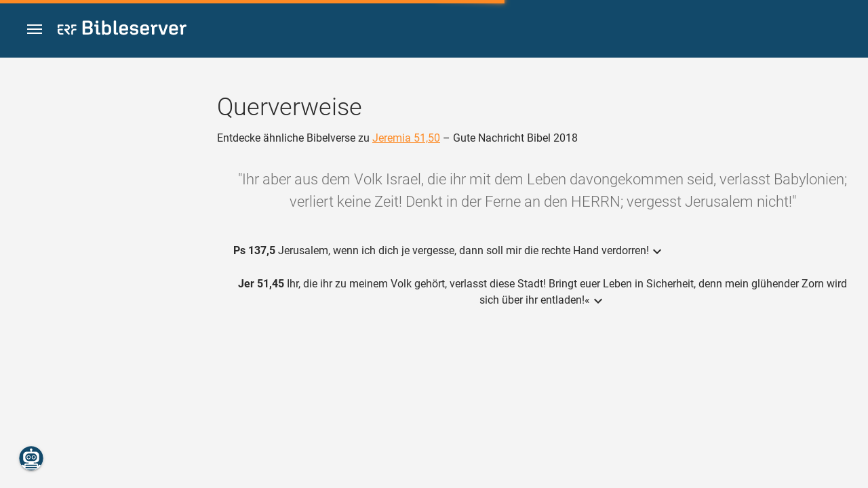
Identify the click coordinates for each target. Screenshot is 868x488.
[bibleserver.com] (122, 30)
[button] (35, 29)
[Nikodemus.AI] (31, 458)
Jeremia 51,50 (406, 138)
